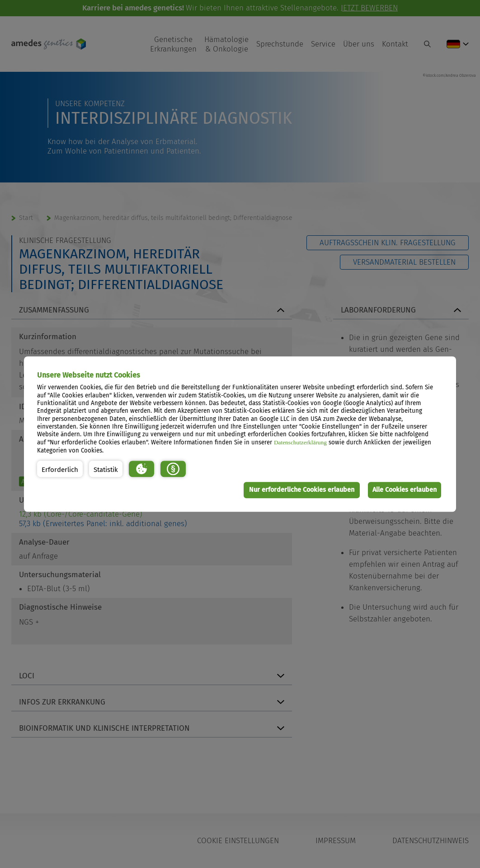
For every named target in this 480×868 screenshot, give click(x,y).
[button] (60, 469)
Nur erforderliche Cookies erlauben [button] (299, 490)
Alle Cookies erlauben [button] (404, 490)
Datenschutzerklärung (300, 443)
